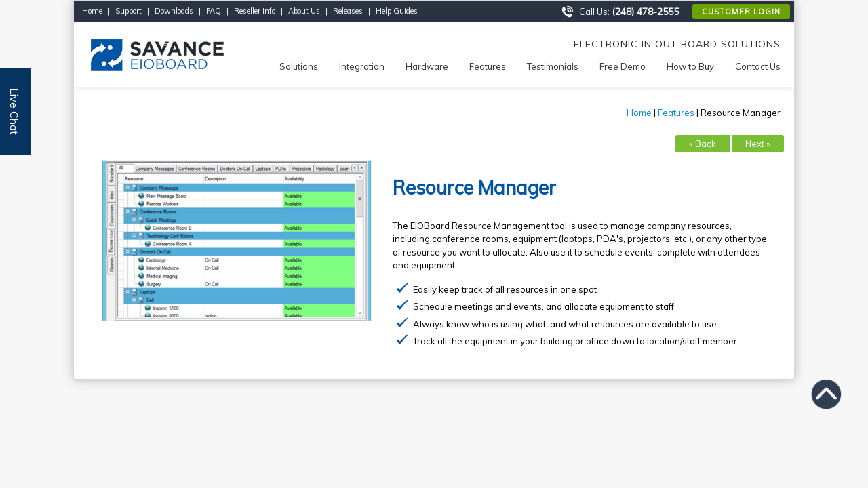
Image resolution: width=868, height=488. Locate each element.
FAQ (214, 11)
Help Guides (397, 11)
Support (129, 11)
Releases (348, 11)
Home (92, 11)
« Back (703, 144)
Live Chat (14, 111)
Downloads (174, 11)
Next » (758, 144)
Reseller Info (255, 11)
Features (676, 113)
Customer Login (741, 12)
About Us (304, 11)
